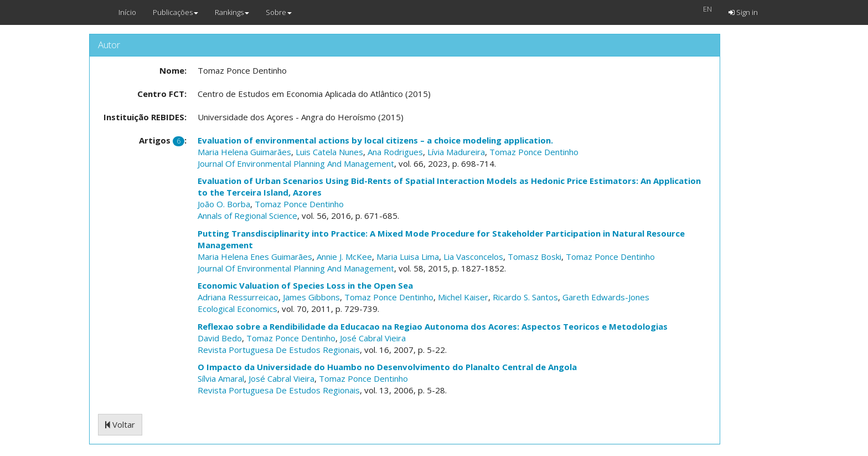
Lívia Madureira (456, 152)
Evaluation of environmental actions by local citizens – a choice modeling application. (375, 140)
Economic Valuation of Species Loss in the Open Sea (305, 285)
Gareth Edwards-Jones (606, 297)
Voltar (120, 424)
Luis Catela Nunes (329, 152)
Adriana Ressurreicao (238, 297)
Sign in (743, 12)
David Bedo (220, 338)
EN (707, 9)
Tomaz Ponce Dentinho (534, 152)
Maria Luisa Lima (408, 257)
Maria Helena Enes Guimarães (255, 257)
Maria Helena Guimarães (244, 152)
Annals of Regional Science (247, 216)
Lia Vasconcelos (473, 257)
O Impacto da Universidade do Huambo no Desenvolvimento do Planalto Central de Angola (387, 367)
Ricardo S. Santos (525, 297)
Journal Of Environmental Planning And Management (296, 163)
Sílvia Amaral (221, 378)
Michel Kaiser (463, 297)
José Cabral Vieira (373, 338)
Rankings (232, 12)
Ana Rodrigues (395, 152)
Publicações (175, 12)
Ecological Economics (237, 309)
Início (127, 12)
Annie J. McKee (344, 257)
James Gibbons (311, 297)
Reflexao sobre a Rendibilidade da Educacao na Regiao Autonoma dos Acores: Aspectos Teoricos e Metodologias (433, 326)
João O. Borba (224, 204)
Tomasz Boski (534, 257)
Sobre (279, 12)
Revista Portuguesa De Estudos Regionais (279, 350)
